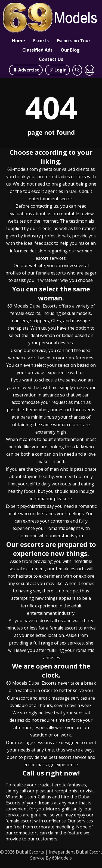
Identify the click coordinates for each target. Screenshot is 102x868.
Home (18, 43)
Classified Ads (37, 52)
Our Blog (70, 52)
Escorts (41, 43)
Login (58, 72)
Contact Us (51, 61)
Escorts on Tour (74, 43)
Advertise (26, 72)
